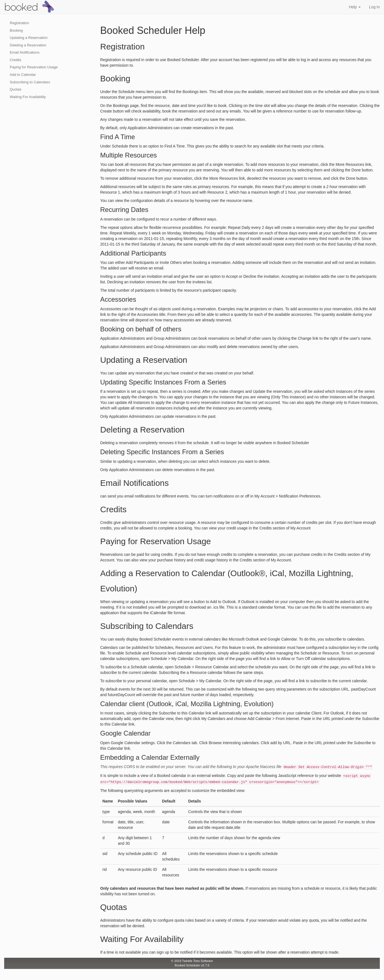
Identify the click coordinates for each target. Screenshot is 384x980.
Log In (374, 7)
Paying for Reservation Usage (34, 67)
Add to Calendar (23, 75)
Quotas (16, 89)
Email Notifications (25, 52)
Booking (16, 30)
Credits (15, 60)
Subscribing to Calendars (30, 82)
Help (355, 7)
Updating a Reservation (29, 38)
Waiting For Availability (28, 97)
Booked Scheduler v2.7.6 (192, 965)
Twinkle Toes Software (197, 961)
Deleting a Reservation (28, 45)
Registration (19, 23)
